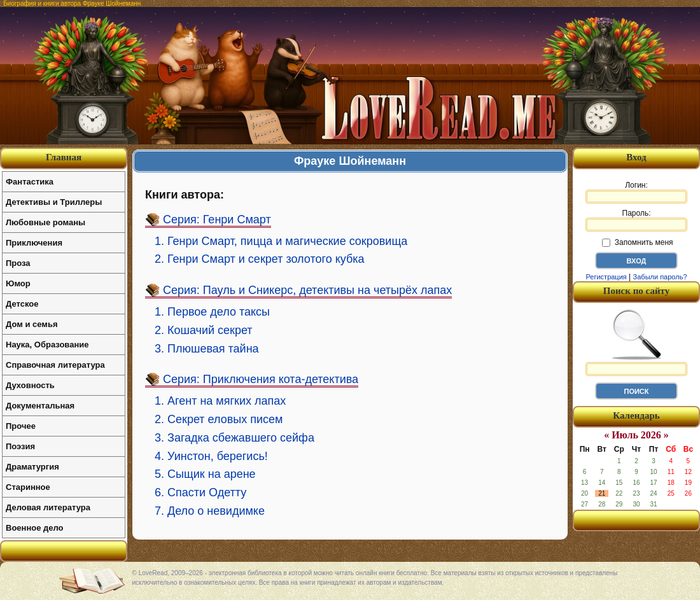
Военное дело (35, 528)
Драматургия (32, 467)
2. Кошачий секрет (204, 330)
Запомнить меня (637, 242)
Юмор (18, 283)
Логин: (636, 192)
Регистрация (606, 277)
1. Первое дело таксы (212, 312)
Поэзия (20, 446)
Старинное (28, 487)
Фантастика (30, 182)
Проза (18, 263)
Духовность (30, 385)
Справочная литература (55, 365)
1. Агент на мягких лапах (220, 401)
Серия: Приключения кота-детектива (261, 379)
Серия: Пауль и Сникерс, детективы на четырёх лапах (307, 290)
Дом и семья (32, 324)
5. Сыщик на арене (205, 474)
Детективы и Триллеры (54, 202)
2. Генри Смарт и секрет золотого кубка (260, 259)
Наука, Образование (47, 345)
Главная (64, 157)
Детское (22, 304)
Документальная (40, 406)
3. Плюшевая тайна (207, 349)
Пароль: (636, 220)
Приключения (34, 243)
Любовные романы (45, 222)
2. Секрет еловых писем (219, 419)
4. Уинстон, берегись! (211, 456)
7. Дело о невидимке (210, 511)
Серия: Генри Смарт (217, 220)
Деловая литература (48, 507)
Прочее (21, 426)
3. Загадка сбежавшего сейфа (234, 438)
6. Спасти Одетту (200, 492)
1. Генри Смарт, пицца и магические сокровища (281, 241)
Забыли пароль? (660, 277)
